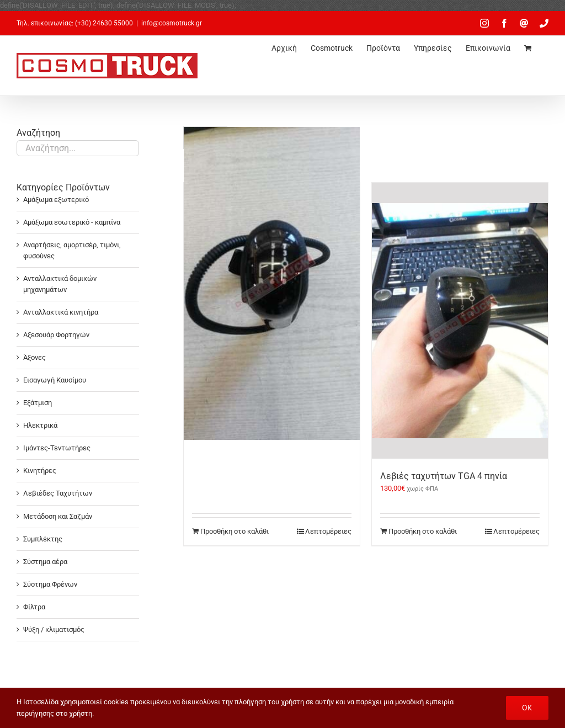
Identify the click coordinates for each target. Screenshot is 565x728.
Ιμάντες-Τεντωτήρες (57, 448)
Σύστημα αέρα (45, 562)
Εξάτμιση (38, 403)
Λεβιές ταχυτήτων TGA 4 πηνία (444, 476)
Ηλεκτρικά (40, 425)
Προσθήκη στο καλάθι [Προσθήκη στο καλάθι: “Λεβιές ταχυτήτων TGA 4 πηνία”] (423, 531)
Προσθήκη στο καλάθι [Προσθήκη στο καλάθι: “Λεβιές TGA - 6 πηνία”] (234, 531)
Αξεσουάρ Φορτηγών (56, 335)
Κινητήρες (40, 471)
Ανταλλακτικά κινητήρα (61, 312)
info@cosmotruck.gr (172, 23)
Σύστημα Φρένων (50, 584)
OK (527, 708)
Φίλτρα (34, 607)
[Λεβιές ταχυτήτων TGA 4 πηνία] (460, 321)
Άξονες (34, 357)
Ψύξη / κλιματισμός (54, 629)
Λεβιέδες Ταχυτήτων (58, 493)
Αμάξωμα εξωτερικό (56, 200)
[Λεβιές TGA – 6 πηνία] (272, 283)
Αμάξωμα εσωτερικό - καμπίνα (72, 222)
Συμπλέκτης (43, 539)
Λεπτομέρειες (328, 531)
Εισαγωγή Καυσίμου (55, 380)
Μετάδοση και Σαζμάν (58, 516)
